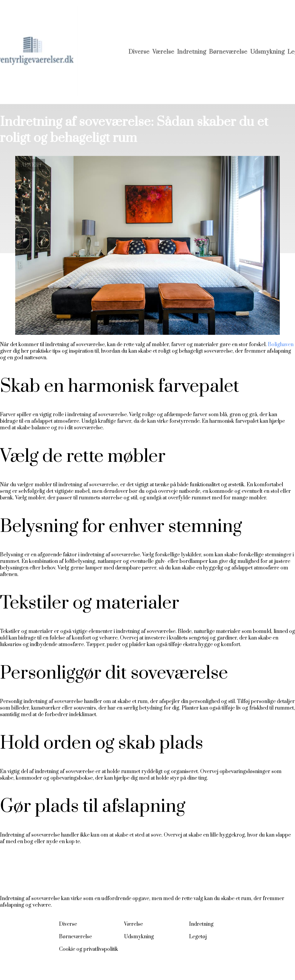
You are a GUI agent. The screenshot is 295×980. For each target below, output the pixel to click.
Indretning (192, 52)
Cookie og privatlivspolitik (89, 949)
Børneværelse (228, 52)
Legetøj (198, 937)
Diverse (139, 52)
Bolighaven (281, 345)
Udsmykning (267, 52)
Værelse (163, 52)
